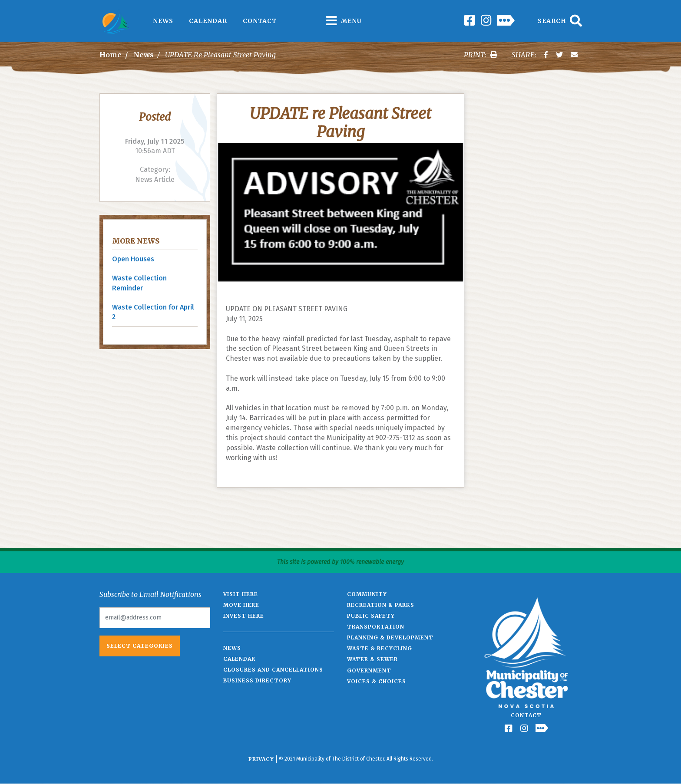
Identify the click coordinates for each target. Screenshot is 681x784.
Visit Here (241, 594)
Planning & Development (390, 637)
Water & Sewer (372, 659)
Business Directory (257, 680)
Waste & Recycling (380, 648)
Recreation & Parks (381, 605)
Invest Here (244, 616)
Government (369, 670)
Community (367, 594)
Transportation (376, 627)
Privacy (261, 759)
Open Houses (133, 259)
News (163, 21)
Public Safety (371, 616)
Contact (260, 21)
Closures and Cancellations (273, 670)
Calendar (208, 21)
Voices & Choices (377, 681)
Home (111, 55)
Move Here (241, 605)
